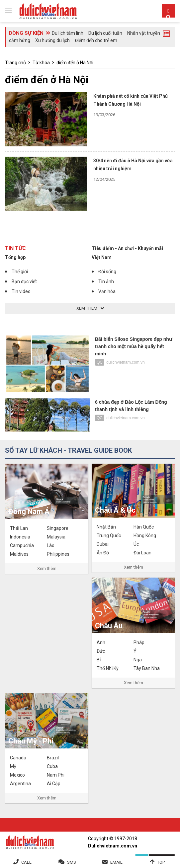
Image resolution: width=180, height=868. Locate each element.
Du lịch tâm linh (68, 33)
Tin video (21, 291)
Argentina (20, 784)
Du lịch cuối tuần (105, 33)
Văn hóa (107, 291)
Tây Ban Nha (147, 668)
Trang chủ (15, 63)
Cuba (52, 766)
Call (26, 862)
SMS (72, 862)
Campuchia (22, 545)
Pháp (139, 642)
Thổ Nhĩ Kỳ (108, 668)
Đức (101, 651)
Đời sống (107, 272)
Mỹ (13, 766)
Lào (51, 545)
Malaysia (56, 537)
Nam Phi (56, 775)
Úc (136, 544)
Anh (101, 642)
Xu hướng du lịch (52, 40)
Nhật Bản (106, 527)
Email (116, 862)
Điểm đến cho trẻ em (96, 40)
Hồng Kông (145, 536)
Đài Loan (142, 553)
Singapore (58, 528)
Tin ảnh (106, 281)
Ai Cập (54, 784)
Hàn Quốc (144, 527)
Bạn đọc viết (24, 281)
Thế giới (20, 272)
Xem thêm (47, 568)
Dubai (103, 544)
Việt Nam (102, 257)
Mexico (17, 775)
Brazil (53, 758)
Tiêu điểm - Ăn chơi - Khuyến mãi (127, 248)
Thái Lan (19, 528)
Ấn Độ (103, 553)
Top (161, 862)
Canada (18, 758)
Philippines (58, 554)
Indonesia (20, 537)
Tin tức (15, 248)
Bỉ (99, 660)
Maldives (19, 554)
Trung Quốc (109, 536)
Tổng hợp (15, 257)
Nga (138, 660)
